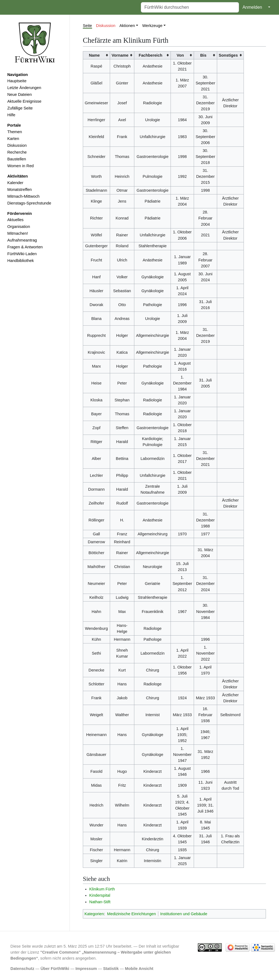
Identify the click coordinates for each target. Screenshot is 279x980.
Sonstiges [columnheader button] (228, 55)
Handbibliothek (21, 261)
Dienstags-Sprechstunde (29, 203)
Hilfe (11, 115)
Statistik (111, 969)
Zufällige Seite (20, 108)
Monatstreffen (20, 190)
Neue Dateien (20, 94)
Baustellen (17, 159)
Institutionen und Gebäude (184, 914)
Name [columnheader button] (94, 55)
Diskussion (17, 145)
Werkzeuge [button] (152, 26)
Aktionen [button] (127, 26)
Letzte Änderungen (24, 88)
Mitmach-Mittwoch (24, 196)
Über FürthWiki (55, 969)
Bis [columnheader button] (203, 55)
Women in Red (21, 166)
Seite (87, 26)
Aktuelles (16, 220)
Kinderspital (100, 895)
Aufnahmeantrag (22, 240)
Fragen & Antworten (25, 247)
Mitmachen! (18, 233)
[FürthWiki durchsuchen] (190, 7)
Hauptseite (17, 81)
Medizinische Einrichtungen (131, 914)
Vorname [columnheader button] (120, 55)
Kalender (15, 183)
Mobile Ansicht (139, 969)
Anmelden (252, 7)
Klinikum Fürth (102, 889)
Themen (15, 132)
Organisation (19, 227)
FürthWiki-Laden (22, 254)
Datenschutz (22, 969)
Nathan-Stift (100, 902)
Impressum (86, 969)
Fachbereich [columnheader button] (151, 55)
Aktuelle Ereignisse (24, 101)
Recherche (17, 152)
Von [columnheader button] (180, 55)
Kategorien (94, 914)
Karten (13, 139)
